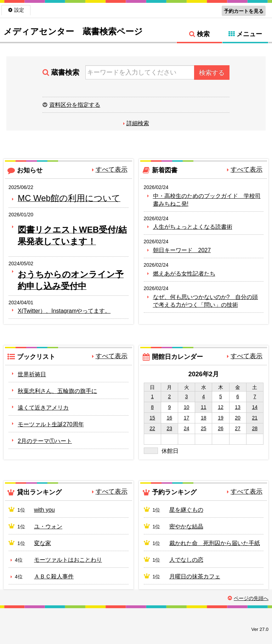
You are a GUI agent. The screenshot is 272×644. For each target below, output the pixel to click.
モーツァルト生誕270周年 (51, 424)
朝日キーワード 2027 (182, 250)
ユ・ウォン (48, 526)
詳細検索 (138, 123)
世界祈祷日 (32, 374)
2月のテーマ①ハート (45, 441)
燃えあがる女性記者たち (184, 274)
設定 (19, 10)
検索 (203, 34)
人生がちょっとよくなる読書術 (193, 227)
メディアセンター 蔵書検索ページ (73, 31)
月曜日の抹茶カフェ (195, 576)
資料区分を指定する (75, 105)
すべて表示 (112, 170)
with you (44, 510)
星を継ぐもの (186, 510)
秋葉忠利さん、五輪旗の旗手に (57, 391)
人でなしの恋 (186, 560)
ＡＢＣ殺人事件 (54, 576)
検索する (212, 73)
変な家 (42, 543)
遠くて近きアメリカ (43, 408)
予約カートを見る (244, 11)
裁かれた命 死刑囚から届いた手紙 (215, 543)
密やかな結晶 (186, 526)
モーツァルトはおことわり (68, 560)
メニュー (249, 34)
